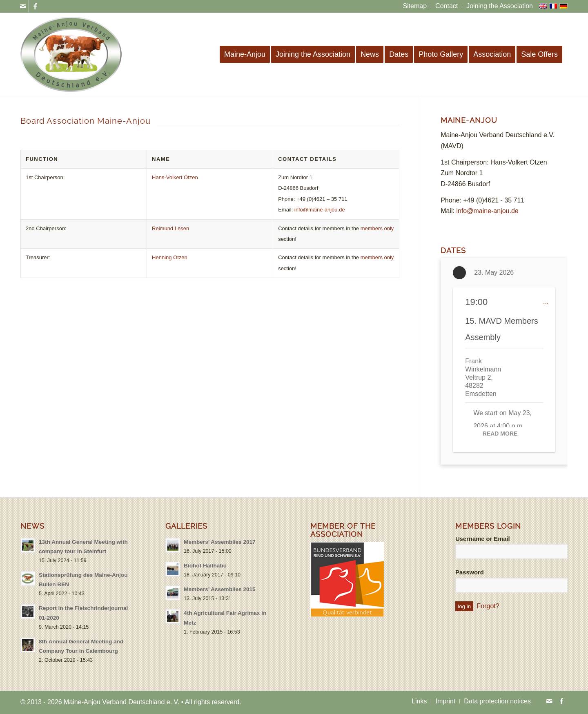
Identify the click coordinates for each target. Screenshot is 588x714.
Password (470, 572)
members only (377, 228)
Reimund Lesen (170, 228)
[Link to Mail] (23, 6)
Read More (500, 434)
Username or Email (482, 539)
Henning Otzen (170, 257)
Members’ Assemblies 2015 (220, 589)
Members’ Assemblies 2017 (220, 542)
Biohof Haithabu (205, 566)
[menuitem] (415, 6)
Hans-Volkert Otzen (175, 177)
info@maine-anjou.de (320, 210)
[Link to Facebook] (35, 6)
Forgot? (488, 606)
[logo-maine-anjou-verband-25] (71, 54)
